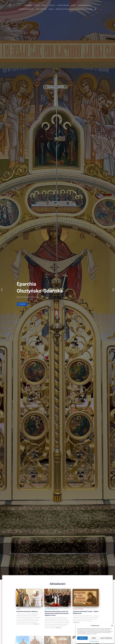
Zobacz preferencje (106, 638)
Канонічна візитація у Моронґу (27, 611)
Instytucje (52, 5)
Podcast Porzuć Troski (41, 9)
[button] (112, 626)
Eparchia (44, 5)
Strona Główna (28, 5)
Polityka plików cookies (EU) (84, 5)
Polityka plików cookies (94, 641)
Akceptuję (82, 638)
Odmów (94, 638)
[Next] (113, 290)
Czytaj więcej (36, 624)
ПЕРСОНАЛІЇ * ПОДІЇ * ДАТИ (63, 5)
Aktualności (37, 5)
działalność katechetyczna (51, 609)
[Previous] (2, 290)
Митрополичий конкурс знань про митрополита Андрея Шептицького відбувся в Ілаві (57, 613)
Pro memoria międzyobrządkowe (26, 9)
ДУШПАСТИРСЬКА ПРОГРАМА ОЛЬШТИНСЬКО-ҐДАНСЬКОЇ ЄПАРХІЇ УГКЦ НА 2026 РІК (74, 9)
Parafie (18, 609)
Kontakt (73, 5)
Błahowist (51, 9)
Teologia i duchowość (78, 609)
